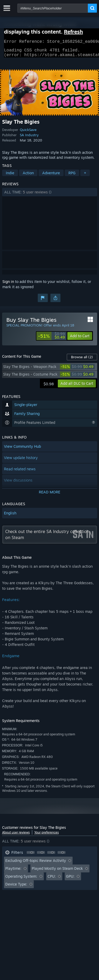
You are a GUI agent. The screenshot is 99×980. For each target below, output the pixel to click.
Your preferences (47, 836)
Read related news (20, 472)
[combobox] (53, 8)
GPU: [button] (70, 879)
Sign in (8, 285)
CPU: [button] (52, 879)
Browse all (82, 360)
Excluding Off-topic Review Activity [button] (36, 864)
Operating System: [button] (21, 879)
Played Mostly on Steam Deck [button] (57, 871)
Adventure (51, 176)
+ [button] (85, 176)
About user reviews (16, 836)
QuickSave (28, 133)
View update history (21, 461)
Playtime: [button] (13, 871)
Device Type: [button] (16, 887)
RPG (72, 176)
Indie (10, 176)
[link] (51, 339)
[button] (50, 195)
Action (28, 176)
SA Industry (29, 138)
